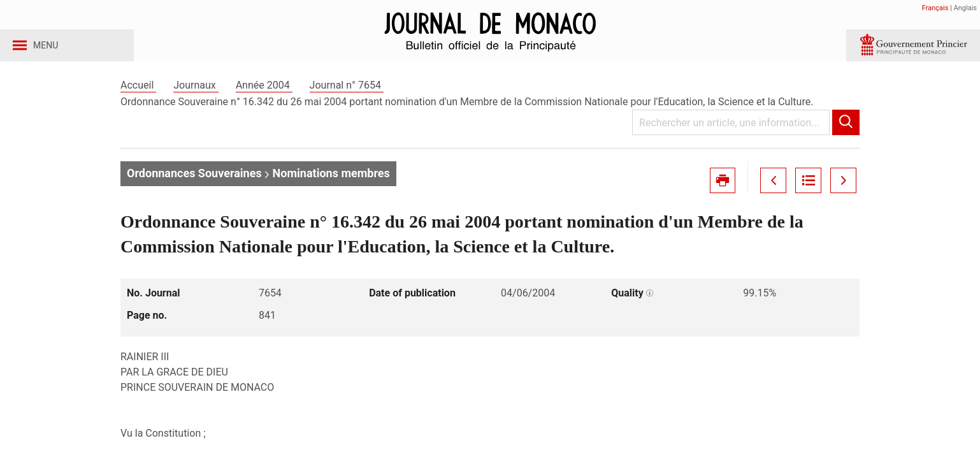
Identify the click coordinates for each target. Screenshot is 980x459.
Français (935, 8)
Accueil (138, 101)
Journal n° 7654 (347, 101)
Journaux (196, 101)
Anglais (965, 8)
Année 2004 (264, 101)
